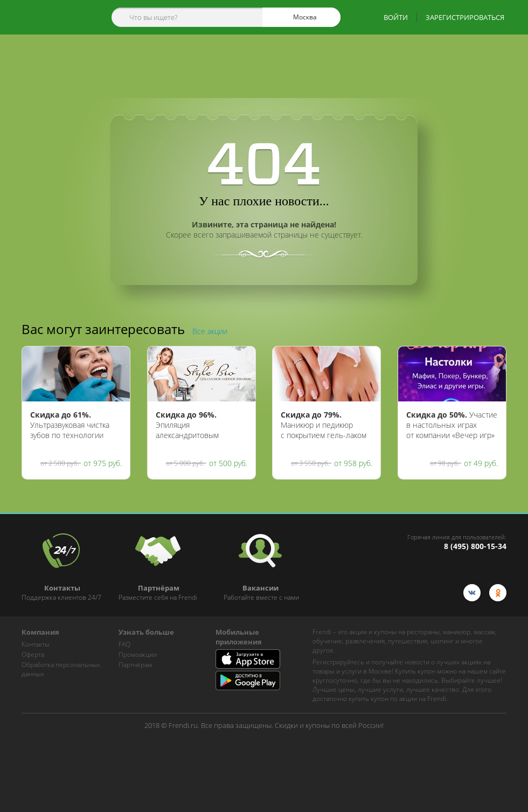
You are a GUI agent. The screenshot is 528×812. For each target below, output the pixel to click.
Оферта (33, 654)
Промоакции (138, 654)
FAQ (124, 644)
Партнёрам (135, 665)
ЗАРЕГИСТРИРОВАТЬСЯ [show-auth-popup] (465, 17)
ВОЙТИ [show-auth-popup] (396, 17)
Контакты (36, 644)
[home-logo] (53, 17)
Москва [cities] (300, 17)
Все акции (210, 331)
